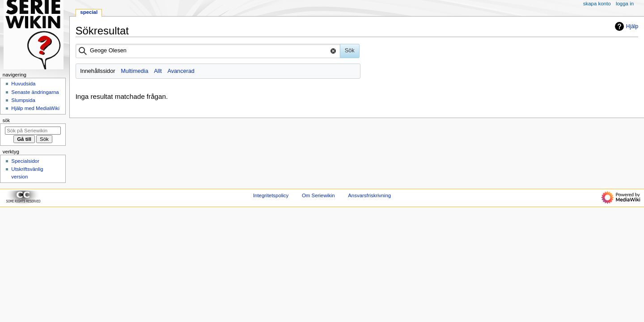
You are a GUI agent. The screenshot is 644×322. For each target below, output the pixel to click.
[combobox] (208, 51)
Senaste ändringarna (35, 92)
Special (89, 12)
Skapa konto (597, 4)
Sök (6, 120)
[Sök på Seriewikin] (33, 131)
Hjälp (625, 26)
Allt (158, 71)
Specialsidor (25, 161)
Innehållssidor (97, 71)
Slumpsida (23, 100)
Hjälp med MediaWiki (35, 108)
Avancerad (181, 71)
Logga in (625, 4)
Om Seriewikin (318, 195)
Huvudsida (23, 84)
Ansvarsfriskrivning (369, 195)
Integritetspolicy (271, 195)
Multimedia (134, 71)
